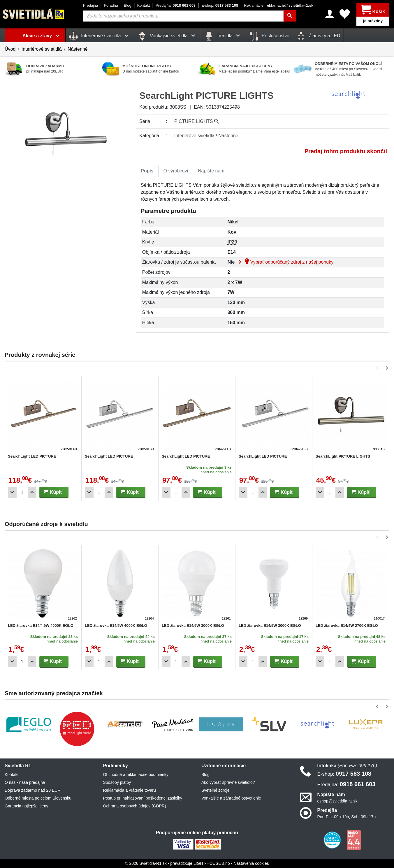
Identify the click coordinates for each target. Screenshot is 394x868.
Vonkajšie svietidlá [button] (168, 36)
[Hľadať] (290, 16)
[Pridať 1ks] (32, 492)
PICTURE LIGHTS (197, 121)
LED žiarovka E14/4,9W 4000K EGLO (41, 626)
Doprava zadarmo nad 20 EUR (32, 790)
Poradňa (111, 5)
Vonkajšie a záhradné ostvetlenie (231, 798)
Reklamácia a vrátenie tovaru (130, 790)
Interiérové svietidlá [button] (100, 36)
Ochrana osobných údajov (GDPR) (135, 806)
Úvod (10, 49)
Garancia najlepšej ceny (26, 806)
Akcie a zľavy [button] (42, 36)
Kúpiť (53, 492)
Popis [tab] (147, 171)
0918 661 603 (176, 5)
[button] (378, 368)
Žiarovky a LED (319, 36)
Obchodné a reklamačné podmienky (136, 775)
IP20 (232, 242)
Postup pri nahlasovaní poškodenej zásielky (143, 798)
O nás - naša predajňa (25, 782)
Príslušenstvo (269, 36)
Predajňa (90, 5)
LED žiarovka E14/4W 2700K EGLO (347, 626)
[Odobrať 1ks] (12, 492)
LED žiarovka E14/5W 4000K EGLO (116, 626)
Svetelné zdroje (216, 790)
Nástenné (78, 49)
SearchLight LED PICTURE (32, 456)
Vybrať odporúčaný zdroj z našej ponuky (285, 262)
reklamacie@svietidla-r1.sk (279, 5)
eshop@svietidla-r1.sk (337, 801)
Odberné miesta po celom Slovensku (38, 798)
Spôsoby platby (117, 782)
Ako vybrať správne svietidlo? (228, 782)
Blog (128, 5)
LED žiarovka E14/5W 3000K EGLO (193, 626)
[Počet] (22, 492)
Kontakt (144, 5)
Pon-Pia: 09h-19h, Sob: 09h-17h (347, 817)
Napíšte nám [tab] (211, 171)
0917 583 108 (220, 5)
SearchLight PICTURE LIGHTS (343, 456)
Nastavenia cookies (251, 863)
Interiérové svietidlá (42, 49)
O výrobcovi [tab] (176, 171)
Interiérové (194, 136)
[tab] (147, 171)
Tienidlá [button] (223, 36)
